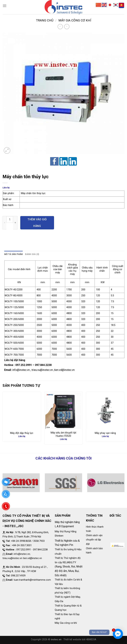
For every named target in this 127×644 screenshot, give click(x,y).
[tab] (14, 254)
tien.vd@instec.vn (64, 370)
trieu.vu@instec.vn (42, 370)
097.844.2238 (43, 365)
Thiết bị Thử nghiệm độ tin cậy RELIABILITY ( (68, 562)
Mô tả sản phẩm (14, 254)
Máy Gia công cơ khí (75, 20)
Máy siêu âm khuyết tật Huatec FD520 (63, 434)
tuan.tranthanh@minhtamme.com (32, 580)
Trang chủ (45, 20)
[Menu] (5, 6)
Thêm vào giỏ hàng (37, 223)
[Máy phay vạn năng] (105, 411)
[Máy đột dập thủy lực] (22, 411)
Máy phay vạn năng (105, 433)
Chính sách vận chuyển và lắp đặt (94, 540)
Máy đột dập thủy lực (22, 433)
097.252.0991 (24, 365)
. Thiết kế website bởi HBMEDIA (79, 640)
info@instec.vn (21, 370)
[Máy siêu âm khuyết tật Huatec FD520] (63, 411)
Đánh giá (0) (32, 254)
